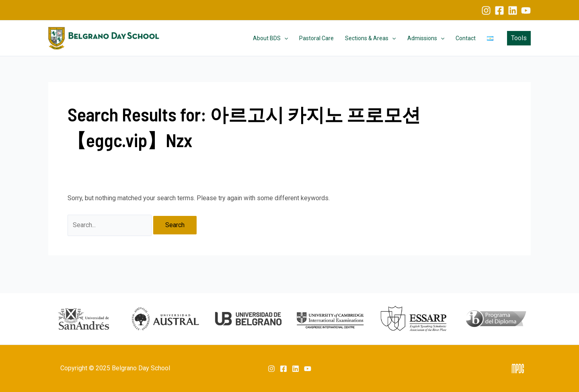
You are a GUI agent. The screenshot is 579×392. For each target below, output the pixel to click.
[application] (284, 38)
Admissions (426, 38)
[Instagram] (486, 10)
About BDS (270, 38)
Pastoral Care (316, 38)
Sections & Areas (370, 38)
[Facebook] (499, 10)
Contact (466, 38)
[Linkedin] (513, 10)
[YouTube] (526, 10)
